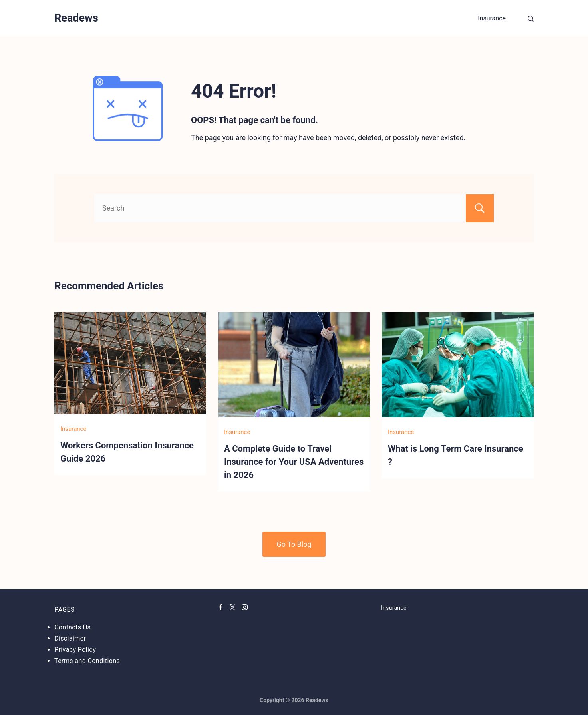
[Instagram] (245, 607)
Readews (76, 18)
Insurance (492, 18)
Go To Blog (294, 544)
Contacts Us (73, 627)
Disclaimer (70, 638)
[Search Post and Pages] (531, 19)
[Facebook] (221, 607)
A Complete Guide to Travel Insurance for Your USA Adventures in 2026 (294, 462)
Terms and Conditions (87, 661)
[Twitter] (233, 607)
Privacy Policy (75, 650)
